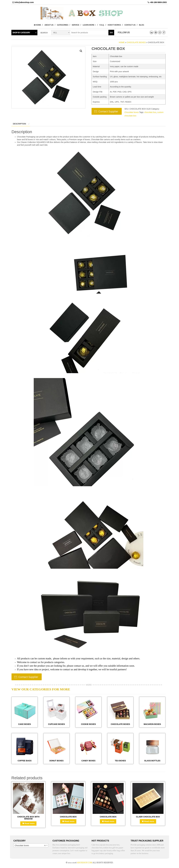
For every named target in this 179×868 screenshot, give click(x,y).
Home (37, 25)
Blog (141, 25)
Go (111, 33)
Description (19, 124)
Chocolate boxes (136, 42)
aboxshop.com (85, 862)
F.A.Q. (102, 25)
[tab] (21, 124)
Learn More (89, 25)
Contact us (130, 25)
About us (49, 25)
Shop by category (21, 33)
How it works (114, 25)
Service (75, 25)
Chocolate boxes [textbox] (30, 845)
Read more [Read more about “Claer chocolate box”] (149, 821)
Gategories (62, 25)
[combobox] (31, 845)
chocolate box (150, 112)
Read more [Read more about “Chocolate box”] (69, 821)
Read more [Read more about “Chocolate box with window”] (30, 823)
